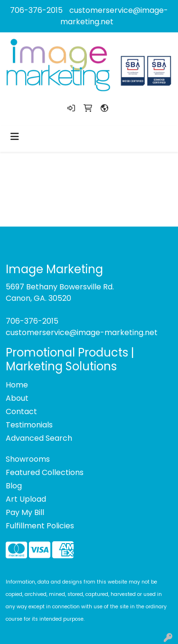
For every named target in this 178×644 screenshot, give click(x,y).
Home (17, 385)
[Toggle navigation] (15, 137)
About (17, 398)
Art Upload (26, 499)
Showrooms (28, 459)
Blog (14, 486)
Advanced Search (39, 438)
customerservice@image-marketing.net (82, 332)
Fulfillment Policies (40, 526)
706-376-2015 (36, 10)
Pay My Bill (25, 512)
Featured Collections (45, 472)
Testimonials (29, 425)
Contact (21, 411)
